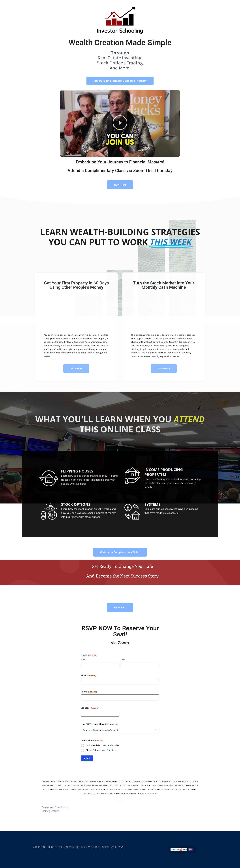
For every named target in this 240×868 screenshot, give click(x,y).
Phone (89, 692)
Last (123, 659)
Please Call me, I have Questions (101, 750)
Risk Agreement (51, 811)
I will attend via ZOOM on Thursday (102, 745)
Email (88, 676)
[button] (120, 123)
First (83, 659)
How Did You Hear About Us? (100, 724)
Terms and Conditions (55, 807)
